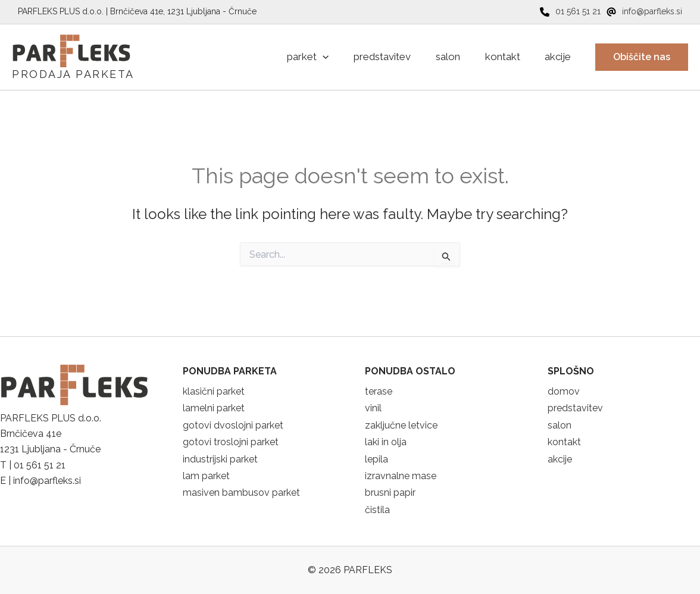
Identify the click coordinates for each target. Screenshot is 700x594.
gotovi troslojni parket (231, 442)
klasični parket (214, 391)
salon (560, 425)
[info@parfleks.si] (644, 12)
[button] (642, 57)
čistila (377, 510)
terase (379, 391)
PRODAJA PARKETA (73, 74)
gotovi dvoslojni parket (233, 425)
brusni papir (390, 493)
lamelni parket (214, 408)
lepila (376, 459)
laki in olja (386, 442)
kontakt (564, 442)
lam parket (206, 476)
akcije (560, 459)
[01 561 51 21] (570, 12)
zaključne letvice (401, 425)
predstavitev (575, 408)
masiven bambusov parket (241, 493)
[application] (301, 57)
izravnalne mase (401, 476)
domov (564, 391)
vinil (373, 408)
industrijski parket (220, 459)
